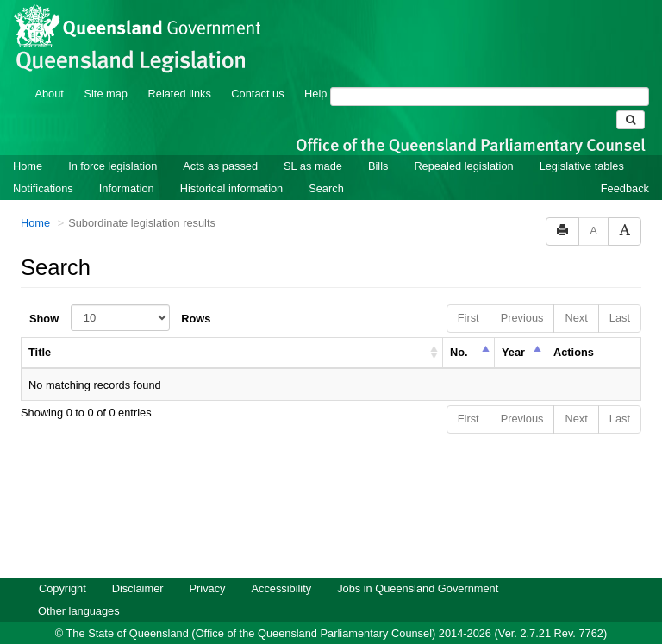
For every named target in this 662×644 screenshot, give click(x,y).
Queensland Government (331, 629)
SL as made (313, 143)
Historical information (231, 165)
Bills (378, 143)
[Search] (490, 73)
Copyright (62, 565)
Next (576, 294)
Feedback (625, 165)
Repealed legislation (463, 143)
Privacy (208, 565)
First (468, 294)
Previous (522, 294)
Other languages (79, 588)
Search (326, 165)
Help (315, 70)
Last (620, 294)
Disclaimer (138, 565)
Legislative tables (582, 143)
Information (127, 165)
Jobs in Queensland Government (418, 565)
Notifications (43, 165)
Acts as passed (220, 143)
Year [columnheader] (513, 329)
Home (28, 143)
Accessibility (281, 565)
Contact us (257, 70)
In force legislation (112, 143)
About (49, 70)
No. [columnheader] (459, 329)
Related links (180, 70)
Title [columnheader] (40, 329)
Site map (106, 70)
